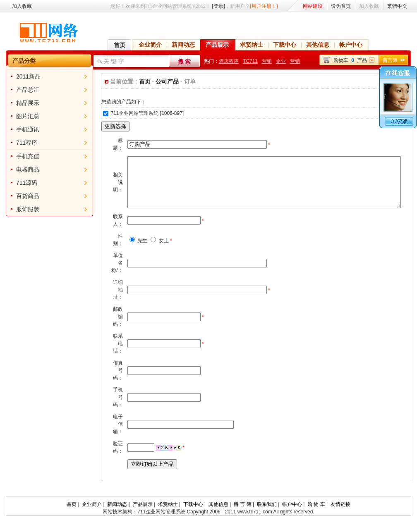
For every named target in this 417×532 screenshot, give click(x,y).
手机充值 (22, 156)
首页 (120, 45)
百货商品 (22, 196)
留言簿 (390, 60)
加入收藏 (22, 6)
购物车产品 (350, 60)
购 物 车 (316, 514)
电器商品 (22, 169)
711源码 (21, 183)
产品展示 (217, 45)
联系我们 (267, 514)
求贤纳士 (252, 45)
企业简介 (150, 45)
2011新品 (23, 76)
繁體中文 (397, 6)
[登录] (218, 6)
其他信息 (318, 45)
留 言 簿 (243, 514)
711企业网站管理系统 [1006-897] (134, 113)
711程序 (21, 143)
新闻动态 (183, 45)
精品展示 (22, 103)
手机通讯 (22, 129)
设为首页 (341, 6)
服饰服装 (22, 209)
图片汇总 (22, 116)
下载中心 (285, 45)
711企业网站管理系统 (161, 522)
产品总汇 (22, 90)
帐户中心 (351, 45)
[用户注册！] (264, 6)
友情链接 (340, 514)
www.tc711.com (254, 522)
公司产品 (153, 81)
